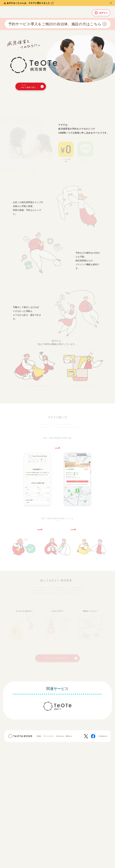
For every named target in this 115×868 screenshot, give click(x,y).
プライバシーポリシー (49, 736)
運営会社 (69, 736)
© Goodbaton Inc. (103, 736)
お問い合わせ (60, 736)
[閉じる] (111, 3)
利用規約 (39, 736)
